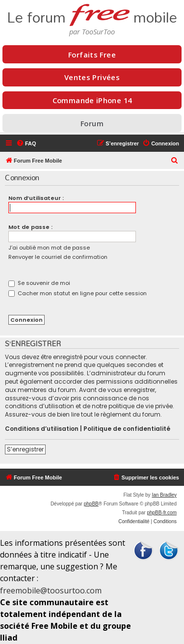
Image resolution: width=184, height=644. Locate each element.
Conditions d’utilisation (42, 429)
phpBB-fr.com (162, 513)
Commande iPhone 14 (92, 100)
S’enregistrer (25, 449)
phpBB (91, 504)
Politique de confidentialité (127, 429)
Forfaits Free (92, 55)
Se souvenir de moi (39, 283)
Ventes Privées (92, 77)
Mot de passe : (30, 227)
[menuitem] (26, 143)
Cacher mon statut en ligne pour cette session (78, 293)
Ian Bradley (164, 495)
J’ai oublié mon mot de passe (49, 248)
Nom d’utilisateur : (36, 198)
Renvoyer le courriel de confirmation (58, 257)
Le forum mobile (92, 14)
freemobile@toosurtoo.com (51, 590)
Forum (92, 123)
